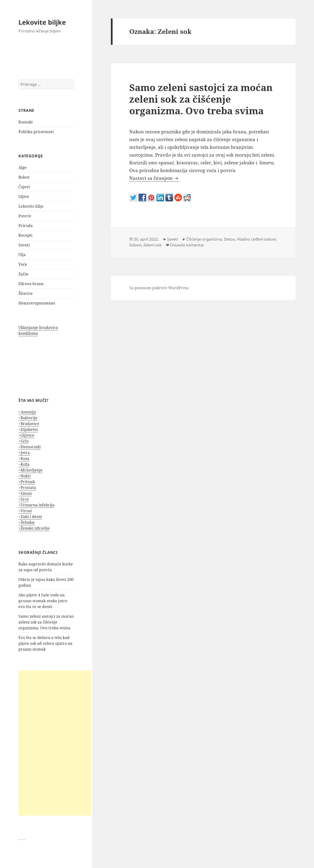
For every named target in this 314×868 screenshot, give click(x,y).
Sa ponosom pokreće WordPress (159, 288)
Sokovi (135, 245)
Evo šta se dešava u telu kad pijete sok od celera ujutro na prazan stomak (45, 643)
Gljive (24, 197)
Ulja (22, 255)
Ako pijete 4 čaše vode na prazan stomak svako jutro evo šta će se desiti (43, 601)
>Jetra (24, 453)
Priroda (26, 226)
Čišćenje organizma (204, 239)
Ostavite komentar (187, 245)
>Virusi (25, 511)
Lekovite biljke (42, 22)
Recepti (25, 235)
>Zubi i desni (30, 517)
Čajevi (24, 187)
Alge (23, 168)
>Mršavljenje (31, 470)
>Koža (24, 464)
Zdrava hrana (31, 284)
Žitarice (26, 293)
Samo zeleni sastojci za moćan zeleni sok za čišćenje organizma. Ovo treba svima (46, 622)
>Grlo (23, 441)
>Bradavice (29, 424)
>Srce (24, 499)
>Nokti (24, 476)
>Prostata (27, 487)
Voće (23, 264)
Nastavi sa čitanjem (154, 178)
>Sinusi (25, 493)
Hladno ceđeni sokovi (256, 239)
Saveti (24, 245)
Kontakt (26, 122)
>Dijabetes (28, 429)
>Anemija (27, 412)
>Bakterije (28, 418)
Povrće (25, 216)
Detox (229, 239)
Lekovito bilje (31, 206)
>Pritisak (27, 482)
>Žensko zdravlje (34, 528)
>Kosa (24, 458)
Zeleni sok (153, 245)
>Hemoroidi (30, 447)
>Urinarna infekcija (36, 505)
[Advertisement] (55, 743)
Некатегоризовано (37, 303)
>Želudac (27, 522)
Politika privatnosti (36, 132)
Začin (23, 274)
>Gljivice (26, 435)
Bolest (24, 177)
